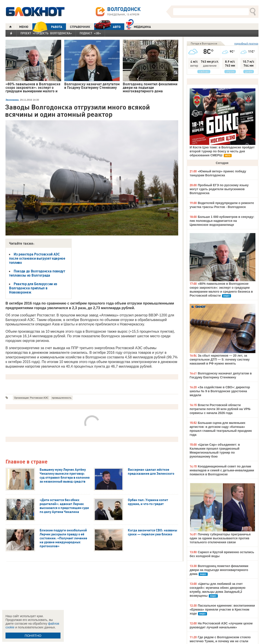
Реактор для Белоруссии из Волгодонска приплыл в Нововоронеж (33, 288)
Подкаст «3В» (90, 33)
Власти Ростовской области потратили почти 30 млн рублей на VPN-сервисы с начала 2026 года (220, 409)
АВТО (107, 27)
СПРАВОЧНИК (80, 27)
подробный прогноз (246, 43)
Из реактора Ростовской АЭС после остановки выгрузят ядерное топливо (37, 258)
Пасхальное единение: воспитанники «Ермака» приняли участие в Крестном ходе (222, 609)
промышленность (62, 398)
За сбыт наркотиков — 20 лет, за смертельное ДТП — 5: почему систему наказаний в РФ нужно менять (220, 359)
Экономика (12, 100)
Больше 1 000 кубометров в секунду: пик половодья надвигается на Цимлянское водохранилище (222, 221)
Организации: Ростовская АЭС (31, 398)
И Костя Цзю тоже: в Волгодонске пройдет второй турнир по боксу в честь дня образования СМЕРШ (222, 151)
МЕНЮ (24, 27)
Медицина (138, 26)
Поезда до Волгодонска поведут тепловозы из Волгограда (37, 273)
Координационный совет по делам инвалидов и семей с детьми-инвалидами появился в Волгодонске (222, 470)
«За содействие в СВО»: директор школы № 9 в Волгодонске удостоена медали (220, 391)
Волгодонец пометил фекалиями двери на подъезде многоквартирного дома (219, 570)
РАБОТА (47, 27)
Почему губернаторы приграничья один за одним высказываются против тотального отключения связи (220, 538)
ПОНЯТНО (33, 636)
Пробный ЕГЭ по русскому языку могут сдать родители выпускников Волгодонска (219, 189)
